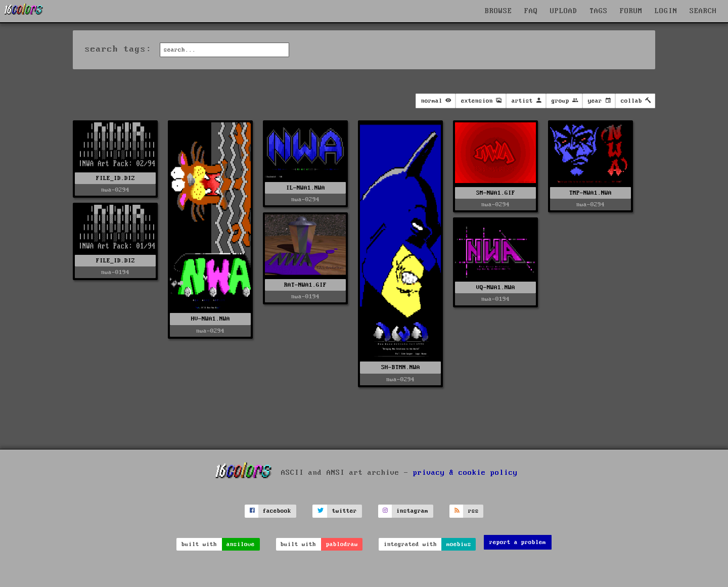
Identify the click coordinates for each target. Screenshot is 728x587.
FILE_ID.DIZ (116, 178)
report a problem (518, 542)
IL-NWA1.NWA (306, 188)
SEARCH (703, 11)
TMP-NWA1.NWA (590, 193)
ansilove (241, 544)
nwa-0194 (115, 272)
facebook (277, 511)
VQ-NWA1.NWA (496, 287)
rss (473, 511)
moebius (459, 544)
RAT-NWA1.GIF (305, 285)
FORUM (631, 11)
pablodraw (342, 544)
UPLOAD (564, 11)
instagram (412, 511)
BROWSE (498, 11)
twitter (345, 511)
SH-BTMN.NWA (401, 367)
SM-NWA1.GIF (496, 193)
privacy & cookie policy (465, 472)
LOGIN (666, 11)
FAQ (531, 11)
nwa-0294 (115, 190)
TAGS (599, 11)
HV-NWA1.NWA (211, 319)
